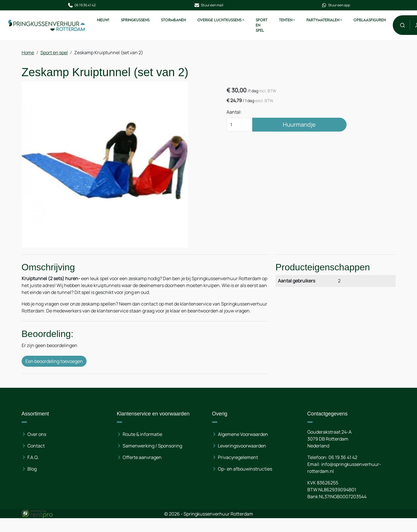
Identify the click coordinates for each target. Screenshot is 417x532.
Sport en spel (261, 25)
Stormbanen (173, 20)
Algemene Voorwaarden (243, 434)
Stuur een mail (209, 5)
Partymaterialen (323, 20)
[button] (402, 25)
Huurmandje (299, 124)
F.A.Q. (33, 457)
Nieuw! (103, 20)
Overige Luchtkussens (219, 20)
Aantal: (234, 112)
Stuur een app (336, 5)
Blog (32, 469)
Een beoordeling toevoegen (54, 361)
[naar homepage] (47, 25)
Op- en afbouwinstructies (245, 469)
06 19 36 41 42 (81, 5)
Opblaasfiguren (369, 20)
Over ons (37, 434)
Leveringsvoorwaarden (242, 446)
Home (28, 53)
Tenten (285, 20)
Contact (36, 446)
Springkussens (135, 20)
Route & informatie (142, 434)
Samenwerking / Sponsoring (152, 446)
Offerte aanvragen (142, 457)
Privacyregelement (238, 457)
